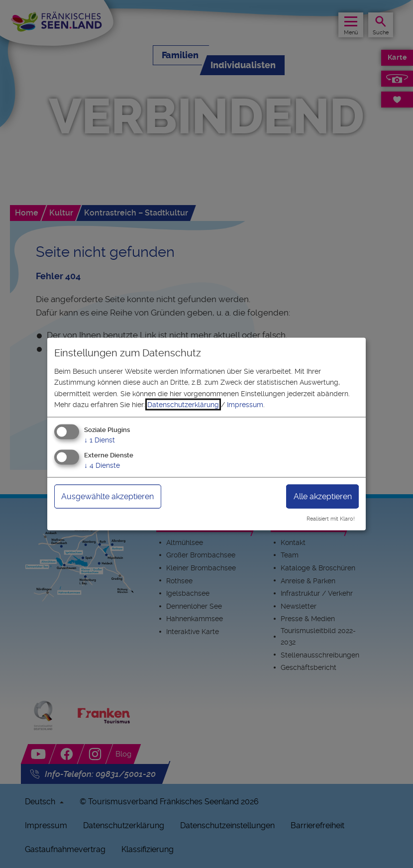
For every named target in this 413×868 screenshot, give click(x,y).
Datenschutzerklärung (183, 405)
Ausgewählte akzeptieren (107, 496)
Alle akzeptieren (323, 496)
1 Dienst (100, 440)
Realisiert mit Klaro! (331, 519)
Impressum (245, 405)
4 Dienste (102, 465)
